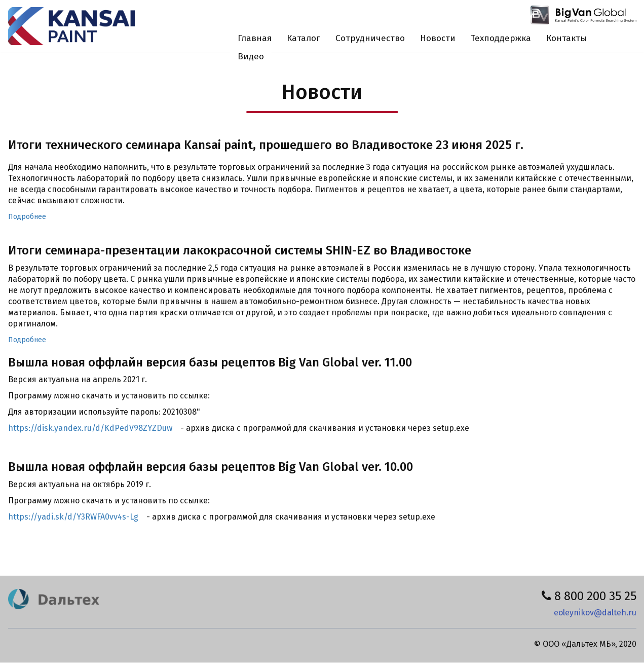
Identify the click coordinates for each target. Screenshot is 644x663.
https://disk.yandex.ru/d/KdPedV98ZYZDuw (90, 428)
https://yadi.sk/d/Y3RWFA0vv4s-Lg (73, 517)
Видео (251, 57)
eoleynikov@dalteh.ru (595, 613)
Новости (438, 38)
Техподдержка (501, 38)
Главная (255, 38)
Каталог (304, 38)
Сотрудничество (370, 38)
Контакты (566, 38)
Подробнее (27, 217)
